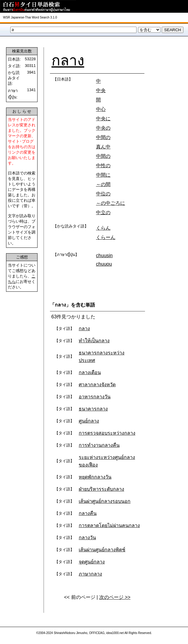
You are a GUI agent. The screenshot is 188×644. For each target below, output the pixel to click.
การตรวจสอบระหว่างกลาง (107, 433)
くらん (103, 228)
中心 (101, 109)
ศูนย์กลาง (89, 421)
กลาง (68, 60)
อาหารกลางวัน (95, 397)
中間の (103, 137)
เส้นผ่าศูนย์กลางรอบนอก (105, 501)
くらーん (106, 237)
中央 (101, 90)
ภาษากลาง (90, 574)
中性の (103, 166)
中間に (103, 175)
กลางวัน (87, 538)
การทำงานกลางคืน (99, 445)
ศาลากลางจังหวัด (97, 385)
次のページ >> (115, 597)
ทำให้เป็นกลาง (94, 341)
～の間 (103, 184)
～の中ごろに (110, 203)
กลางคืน (88, 513)
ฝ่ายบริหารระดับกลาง (101, 489)
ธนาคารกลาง (93, 409)
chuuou (104, 264)
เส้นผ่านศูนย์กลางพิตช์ (102, 550)
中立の (103, 212)
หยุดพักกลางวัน (95, 477)
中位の (103, 194)
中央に (103, 119)
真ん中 (103, 147)
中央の (103, 128)
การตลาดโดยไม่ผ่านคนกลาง (109, 525)
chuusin (104, 256)
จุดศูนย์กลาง (92, 562)
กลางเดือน (90, 372)
